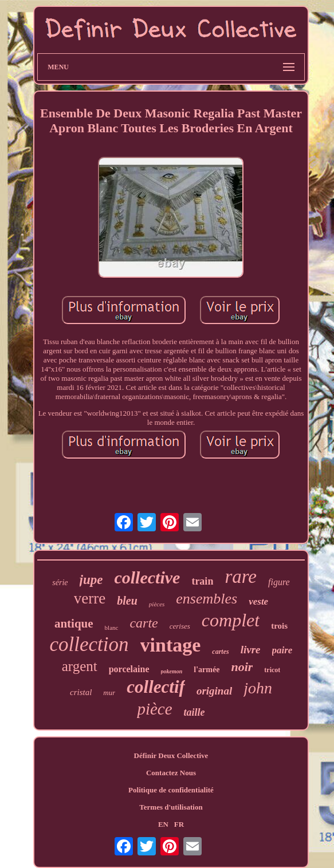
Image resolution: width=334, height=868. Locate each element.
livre (251, 650)
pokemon (172, 671)
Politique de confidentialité (171, 790)
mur (109, 693)
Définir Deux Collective (171, 755)
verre (90, 598)
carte (144, 623)
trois (279, 626)
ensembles (207, 599)
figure (279, 582)
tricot (272, 670)
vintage (171, 645)
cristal (81, 692)
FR (179, 824)
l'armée (207, 670)
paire (282, 650)
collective (147, 577)
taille (194, 712)
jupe (91, 580)
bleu (127, 601)
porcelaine (129, 669)
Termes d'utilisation (171, 807)
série (60, 583)
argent (80, 666)
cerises (180, 626)
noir (242, 667)
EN (163, 824)
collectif (156, 687)
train (202, 581)
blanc (112, 628)
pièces (157, 604)
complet (231, 620)
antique (74, 624)
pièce (154, 709)
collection (89, 644)
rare (241, 577)
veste (258, 601)
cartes (220, 652)
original (214, 691)
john (258, 688)
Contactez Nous (171, 773)
